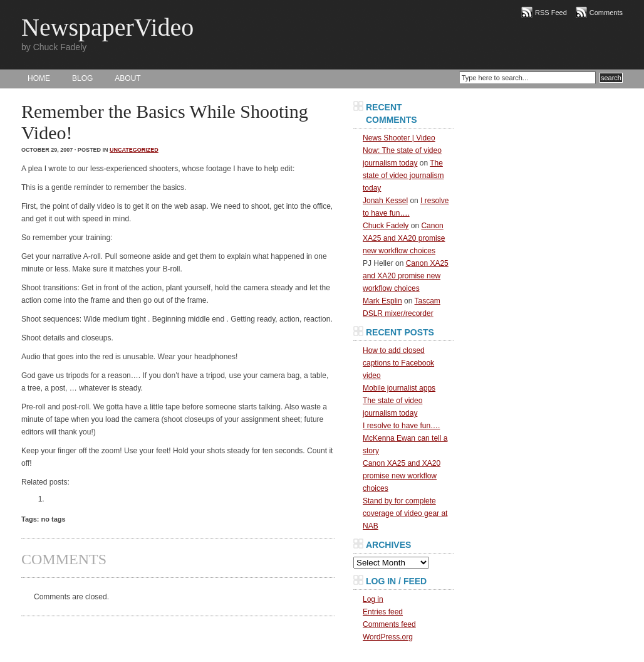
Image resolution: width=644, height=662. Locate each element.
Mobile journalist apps (399, 388)
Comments (606, 13)
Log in (373, 599)
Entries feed (383, 612)
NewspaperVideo (107, 27)
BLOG (82, 78)
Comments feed (389, 624)
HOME (39, 78)
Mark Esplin (382, 301)
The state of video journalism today (403, 176)
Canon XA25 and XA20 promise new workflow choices (404, 238)
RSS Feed (551, 13)
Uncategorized (134, 150)
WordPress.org (388, 637)
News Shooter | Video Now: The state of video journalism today (402, 150)
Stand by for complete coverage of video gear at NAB (405, 513)
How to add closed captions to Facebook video (398, 363)
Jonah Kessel (385, 201)
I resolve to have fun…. (401, 426)
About (127, 78)
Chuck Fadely (386, 226)
